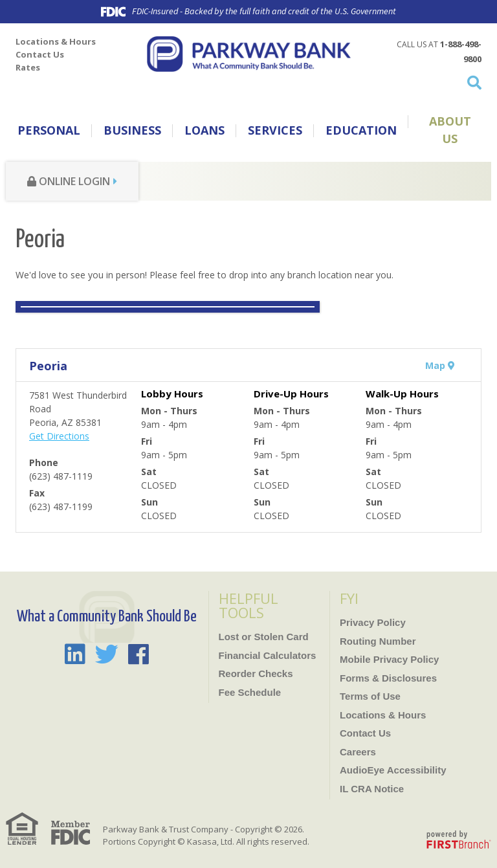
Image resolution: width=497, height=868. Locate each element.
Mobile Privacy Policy (389, 659)
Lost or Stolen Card (264, 637)
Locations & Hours (56, 41)
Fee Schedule (250, 692)
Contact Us (40, 54)
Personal (49, 130)
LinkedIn (75, 654)
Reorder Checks (256, 673)
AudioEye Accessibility (393, 770)
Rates (28, 67)
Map (440, 365)
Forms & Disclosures (388, 678)
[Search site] (431, 83)
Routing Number (378, 641)
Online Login (69, 181)
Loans (204, 130)
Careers (358, 752)
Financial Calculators (268, 655)
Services (275, 130)
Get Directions (59, 436)
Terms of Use (370, 696)
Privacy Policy (373, 622)
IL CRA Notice (372, 789)
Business (132, 130)
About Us (450, 130)
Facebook (138, 654)
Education (361, 130)
